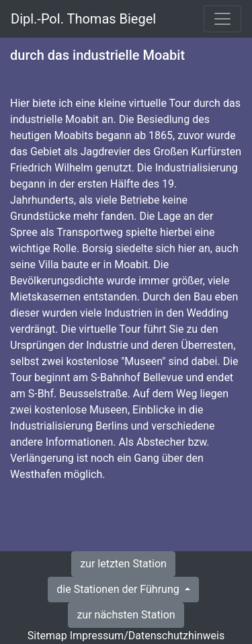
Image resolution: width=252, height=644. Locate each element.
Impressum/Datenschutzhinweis (147, 636)
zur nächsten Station (126, 615)
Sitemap (47, 636)
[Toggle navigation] (222, 19)
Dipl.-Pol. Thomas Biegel (83, 19)
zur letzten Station (123, 564)
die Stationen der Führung (119, 589)
